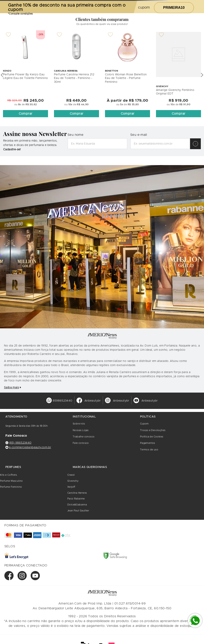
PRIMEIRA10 (174, 8)
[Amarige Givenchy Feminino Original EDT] (178, 75)
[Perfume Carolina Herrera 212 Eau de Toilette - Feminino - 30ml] (76, 75)
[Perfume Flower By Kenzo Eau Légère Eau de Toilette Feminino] (25, 75)
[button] (2, 75)
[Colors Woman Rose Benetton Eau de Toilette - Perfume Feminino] (127, 75)
